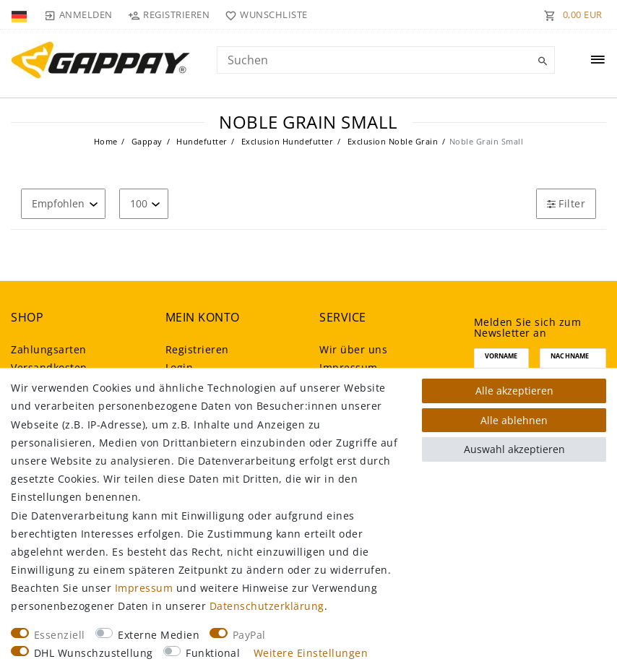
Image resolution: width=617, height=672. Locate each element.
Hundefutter (201, 141)
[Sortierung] (63, 203)
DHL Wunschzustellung (94, 653)
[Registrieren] (169, 14)
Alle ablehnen (514, 420)
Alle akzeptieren (514, 391)
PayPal (249, 635)
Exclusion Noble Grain (391, 141)
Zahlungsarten (49, 349)
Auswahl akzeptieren (514, 449)
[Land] (21, 14)
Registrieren (197, 349)
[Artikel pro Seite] (144, 203)
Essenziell (60, 635)
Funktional (213, 653)
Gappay (146, 141)
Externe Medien (159, 635)
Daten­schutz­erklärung (267, 606)
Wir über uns (353, 349)
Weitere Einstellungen (311, 653)
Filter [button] (566, 203)
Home (106, 141)
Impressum (144, 588)
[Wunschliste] (263, 14)
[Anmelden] (78, 14)
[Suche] (540, 61)
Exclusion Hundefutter (286, 141)
